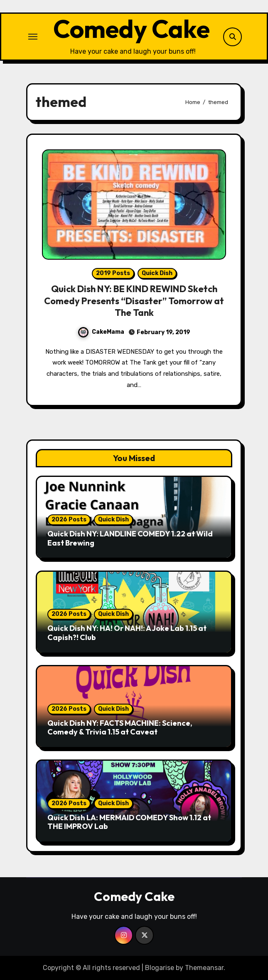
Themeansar (204, 968)
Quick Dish (157, 273)
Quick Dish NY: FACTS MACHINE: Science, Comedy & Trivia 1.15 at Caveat (120, 728)
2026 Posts (69, 520)
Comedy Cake (132, 29)
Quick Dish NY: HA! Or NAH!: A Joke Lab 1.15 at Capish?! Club (127, 633)
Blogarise (160, 968)
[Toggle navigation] (33, 37)
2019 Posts (113, 273)
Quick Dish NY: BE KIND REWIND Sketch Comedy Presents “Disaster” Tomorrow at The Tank (134, 301)
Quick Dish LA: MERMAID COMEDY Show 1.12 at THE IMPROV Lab (129, 822)
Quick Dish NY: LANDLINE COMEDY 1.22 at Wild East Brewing (130, 538)
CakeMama (101, 332)
